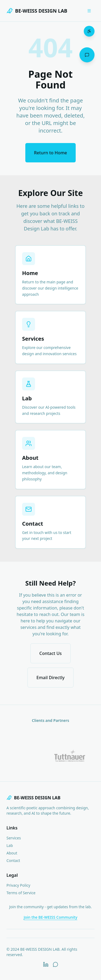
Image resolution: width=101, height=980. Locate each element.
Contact (13, 860)
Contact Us (50, 653)
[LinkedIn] (46, 964)
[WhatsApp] (55, 964)
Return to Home (50, 153)
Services (14, 838)
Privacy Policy (18, 885)
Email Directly (50, 678)
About (12, 853)
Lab (10, 845)
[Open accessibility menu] (89, 31)
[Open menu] (89, 11)
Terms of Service (21, 893)
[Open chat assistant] (87, 55)
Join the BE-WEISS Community (50, 917)
